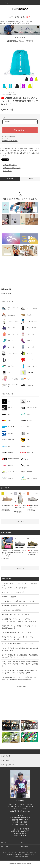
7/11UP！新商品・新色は (20, 17)
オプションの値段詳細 (9, 136)
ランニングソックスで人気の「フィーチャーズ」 (18, 644)
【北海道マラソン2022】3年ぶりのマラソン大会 (18, 601)
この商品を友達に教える (8, 165)
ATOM (26, 857)
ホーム (4, 93)
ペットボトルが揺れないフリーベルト (15, 606)
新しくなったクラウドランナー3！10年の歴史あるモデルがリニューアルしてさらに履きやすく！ (20, 672)
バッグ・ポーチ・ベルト (13, 93)
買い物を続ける (6, 171)
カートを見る (5, 847)
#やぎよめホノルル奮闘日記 (11, 610)
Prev (3, 30)
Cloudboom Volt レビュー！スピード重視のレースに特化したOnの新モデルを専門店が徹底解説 (19, 678)
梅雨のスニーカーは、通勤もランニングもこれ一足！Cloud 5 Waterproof (20, 627)
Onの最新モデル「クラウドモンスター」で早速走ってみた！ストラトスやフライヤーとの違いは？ (19, 586)
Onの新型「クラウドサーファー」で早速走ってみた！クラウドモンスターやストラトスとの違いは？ (19, 620)
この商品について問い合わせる (10, 168)
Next (37, 30)
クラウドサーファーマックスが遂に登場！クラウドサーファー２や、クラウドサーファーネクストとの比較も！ (20, 664)
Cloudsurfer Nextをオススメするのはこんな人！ (18, 633)
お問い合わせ (25, 847)
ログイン (23, 842)
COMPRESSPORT (11, 94)
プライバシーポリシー (27, 854)
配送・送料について (24, 852)
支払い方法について (13, 852)
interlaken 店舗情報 (9, 597)
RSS (23, 857)
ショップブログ (16, 857)
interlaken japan (21, 686)
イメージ (30, 179)
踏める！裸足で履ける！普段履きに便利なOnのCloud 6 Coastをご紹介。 (20, 649)
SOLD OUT (20, 130)
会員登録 (3, 842)
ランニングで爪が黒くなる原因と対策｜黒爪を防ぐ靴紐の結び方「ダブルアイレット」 (20, 656)
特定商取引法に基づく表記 (10, 141)
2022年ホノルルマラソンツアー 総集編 (16, 615)
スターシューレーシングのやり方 (13, 592)
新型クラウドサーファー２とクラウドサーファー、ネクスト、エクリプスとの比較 (20, 638)
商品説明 (10, 179)
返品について (6, 139)
